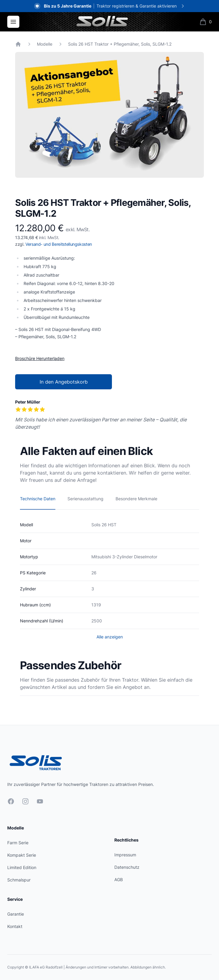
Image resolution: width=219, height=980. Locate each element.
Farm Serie (18, 843)
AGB (119, 879)
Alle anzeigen (110, 637)
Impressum (125, 855)
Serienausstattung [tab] (85, 499)
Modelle (45, 44)
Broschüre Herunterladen (40, 358)
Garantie (16, 914)
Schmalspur (19, 880)
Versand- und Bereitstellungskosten (59, 244)
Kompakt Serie (22, 855)
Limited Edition (22, 867)
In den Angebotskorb (64, 382)
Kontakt (15, 926)
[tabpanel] (109, 115)
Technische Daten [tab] (38, 499)
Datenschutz (127, 867)
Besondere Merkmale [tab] (136, 499)
